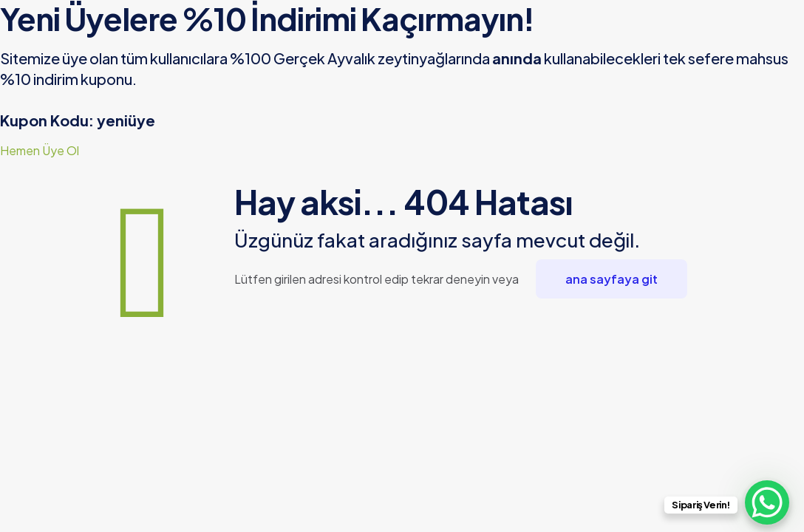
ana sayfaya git (611, 279)
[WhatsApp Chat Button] (767, 502)
